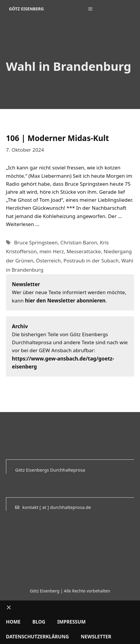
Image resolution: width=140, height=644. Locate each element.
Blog (39, 622)
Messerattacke (84, 251)
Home (13, 622)
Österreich (48, 261)
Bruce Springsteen (36, 242)
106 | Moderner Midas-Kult (57, 138)
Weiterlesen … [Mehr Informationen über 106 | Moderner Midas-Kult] (23, 224)
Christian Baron (79, 242)
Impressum (71, 622)
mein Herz (52, 251)
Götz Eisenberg (26, 9)
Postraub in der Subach (91, 261)
